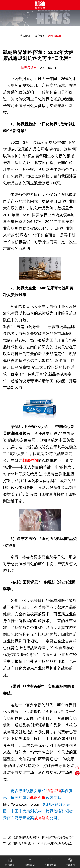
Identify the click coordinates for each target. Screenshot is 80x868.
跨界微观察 (55, 36)
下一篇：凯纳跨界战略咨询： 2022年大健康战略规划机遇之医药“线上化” (40, 843)
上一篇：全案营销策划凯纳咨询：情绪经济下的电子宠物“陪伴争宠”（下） (40, 837)
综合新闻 (40, 36)
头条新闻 (25, 36)
